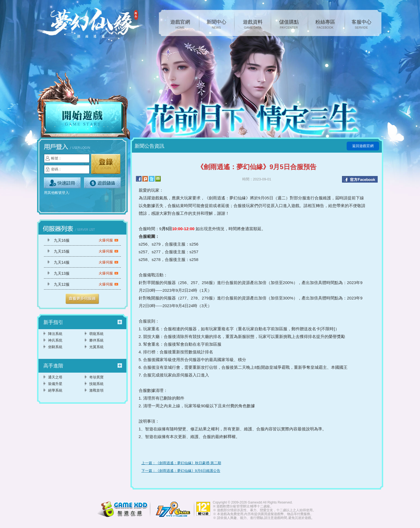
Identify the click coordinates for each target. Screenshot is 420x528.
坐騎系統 (55, 347)
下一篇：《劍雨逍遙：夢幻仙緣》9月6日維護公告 (181, 471)
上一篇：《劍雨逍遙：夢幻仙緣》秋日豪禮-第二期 (181, 463)
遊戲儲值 (102, 183)
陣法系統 (55, 334)
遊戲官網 (180, 25)
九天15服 (86, 251)
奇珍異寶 (96, 377)
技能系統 (96, 384)
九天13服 (86, 273)
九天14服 (86, 262)
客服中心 (361, 25)
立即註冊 (62, 183)
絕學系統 (55, 390)
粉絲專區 (325, 25)
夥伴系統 (96, 340)
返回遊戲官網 (363, 146)
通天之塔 (55, 377)
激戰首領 (96, 390)
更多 (82, 299)
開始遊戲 (84, 106)
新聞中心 (216, 25)
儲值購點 (289, 25)
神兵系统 (55, 340)
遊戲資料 (253, 25)
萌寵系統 (96, 334)
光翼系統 (96, 347)
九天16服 (86, 240)
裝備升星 (55, 384)
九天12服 (86, 284)
